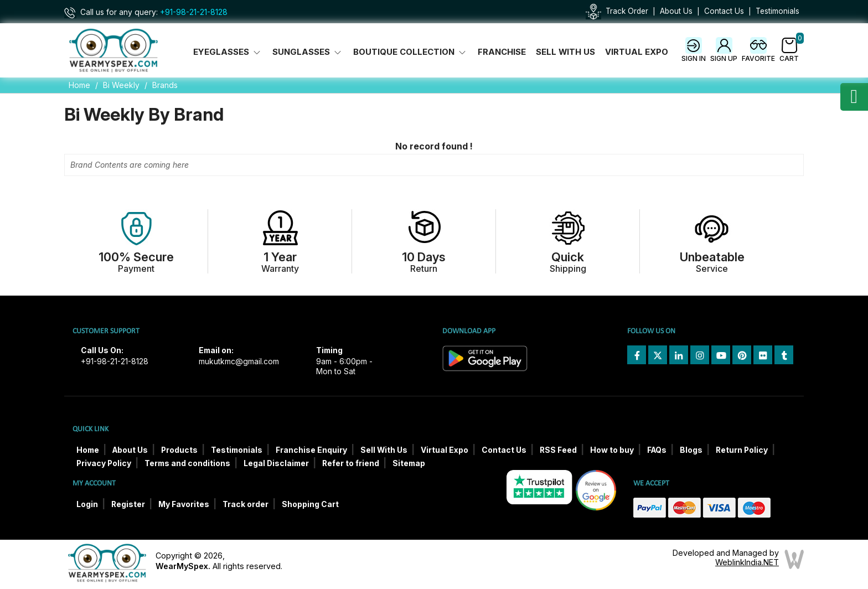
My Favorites (184, 504)
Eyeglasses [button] (228, 52)
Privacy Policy (104, 463)
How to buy (612, 450)
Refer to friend (351, 463)
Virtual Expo (637, 52)
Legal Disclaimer (276, 463)
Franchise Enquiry (311, 450)
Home (79, 85)
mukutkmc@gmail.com (239, 361)
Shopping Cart (310, 504)
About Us (676, 11)
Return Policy (742, 450)
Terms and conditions (187, 463)
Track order (246, 504)
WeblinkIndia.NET (747, 562)
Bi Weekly (121, 85)
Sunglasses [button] (308, 52)
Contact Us (724, 11)
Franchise (502, 52)
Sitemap (409, 463)
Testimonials (777, 11)
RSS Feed (558, 450)
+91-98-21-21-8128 (194, 12)
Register (128, 504)
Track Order (627, 11)
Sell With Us (565, 52)
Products (179, 450)
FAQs (657, 450)
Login (87, 504)
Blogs (691, 450)
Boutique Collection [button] (410, 52)
